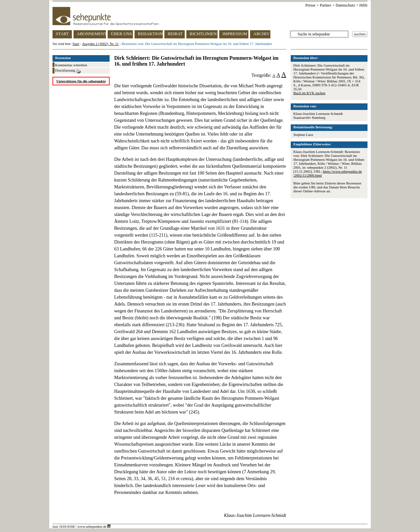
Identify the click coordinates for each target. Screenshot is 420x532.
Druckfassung (68, 71)
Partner (326, 5)
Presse (311, 5)
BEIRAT (175, 34)
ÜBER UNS (121, 34)
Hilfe (363, 5)
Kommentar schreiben (71, 65)
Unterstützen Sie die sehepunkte (81, 81)
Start (76, 44)
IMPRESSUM (235, 34)
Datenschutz (345, 5)
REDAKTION (150, 34)
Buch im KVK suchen (309, 93)
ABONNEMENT (91, 34)
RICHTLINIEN (203, 34)
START (62, 34)
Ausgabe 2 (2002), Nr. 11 (100, 44)
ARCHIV (262, 34)
